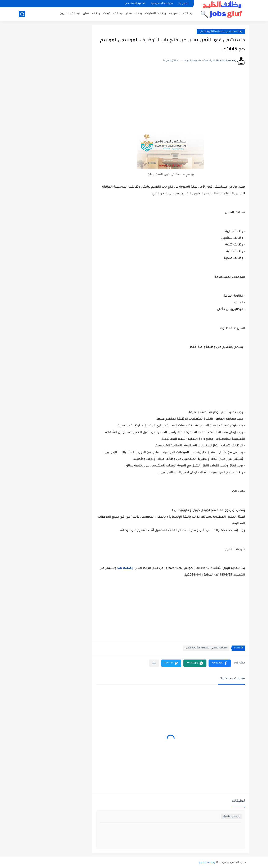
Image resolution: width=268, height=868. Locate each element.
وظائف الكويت (113, 14)
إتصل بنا (183, 4)
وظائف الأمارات (156, 14)
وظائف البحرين (70, 14)
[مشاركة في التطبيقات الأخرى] (154, 663)
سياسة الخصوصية (162, 4)
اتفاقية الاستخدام (135, 4)
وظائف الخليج (207, 863)
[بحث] (22, 14)
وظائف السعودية (181, 14)
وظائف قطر (134, 14)
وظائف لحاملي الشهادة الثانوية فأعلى (221, 32)
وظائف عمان (91, 14)
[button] (220, 663)
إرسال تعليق (231, 816)
